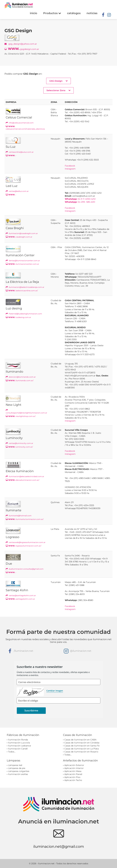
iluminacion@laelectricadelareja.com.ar (25, 287)
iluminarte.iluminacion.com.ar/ (25, 519)
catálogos (74, 13)
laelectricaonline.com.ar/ (22, 291)
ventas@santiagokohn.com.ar (21, 595)
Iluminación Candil (18, 749)
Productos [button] (52, 13)
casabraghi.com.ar (19, 237)
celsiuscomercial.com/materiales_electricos (25, 128)
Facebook (70, 166)
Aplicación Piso (72, 777)
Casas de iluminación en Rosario (81, 752)
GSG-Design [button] (58, 81)
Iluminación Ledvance (19, 746)
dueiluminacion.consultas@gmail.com (25, 569)
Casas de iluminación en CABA (80, 740)
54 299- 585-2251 (80, 202)
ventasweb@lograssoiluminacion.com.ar (26, 542)
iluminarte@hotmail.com (19, 516)
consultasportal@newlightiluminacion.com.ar (26, 411)
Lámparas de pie (17, 768)
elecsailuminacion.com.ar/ (22, 480)
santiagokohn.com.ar (20, 599)
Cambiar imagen (55, 691)
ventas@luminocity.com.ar (19, 443)
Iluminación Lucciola (19, 743)
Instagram (70, 169)
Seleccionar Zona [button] (58, 90)
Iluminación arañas (18, 774)
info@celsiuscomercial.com (20, 123)
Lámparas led (15, 765)
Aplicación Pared (73, 774)
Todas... (68, 755)
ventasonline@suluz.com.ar (20, 152)
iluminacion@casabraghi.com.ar (22, 233)
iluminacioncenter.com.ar (22, 264)
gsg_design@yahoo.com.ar (21, 44)
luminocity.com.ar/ (19, 447)
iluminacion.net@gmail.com (59, 846)
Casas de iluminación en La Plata (82, 749)
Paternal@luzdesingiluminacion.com (24, 314)
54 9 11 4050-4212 (80, 199)
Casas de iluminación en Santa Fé (82, 746)
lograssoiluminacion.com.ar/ (23, 546)
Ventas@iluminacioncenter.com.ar (23, 261)
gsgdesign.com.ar (22, 49)
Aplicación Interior (74, 768)
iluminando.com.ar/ (20, 380)
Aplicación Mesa (73, 771)
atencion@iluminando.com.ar (21, 377)
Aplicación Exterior (74, 765)
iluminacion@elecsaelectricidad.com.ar (25, 476)
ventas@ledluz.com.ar (17, 191)
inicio (34, 13)
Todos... (12, 752)
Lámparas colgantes (19, 771)
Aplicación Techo (73, 780)
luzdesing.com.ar (18, 317)
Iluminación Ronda (18, 740)
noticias (92, 13)
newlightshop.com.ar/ (21, 416)
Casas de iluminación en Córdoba (82, 743)
